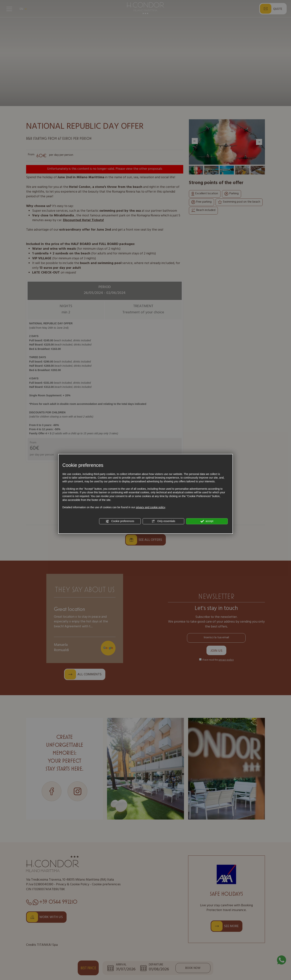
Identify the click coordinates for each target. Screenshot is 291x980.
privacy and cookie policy (151, 507)
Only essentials (163, 521)
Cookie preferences (120, 521)
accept (207, 521)
